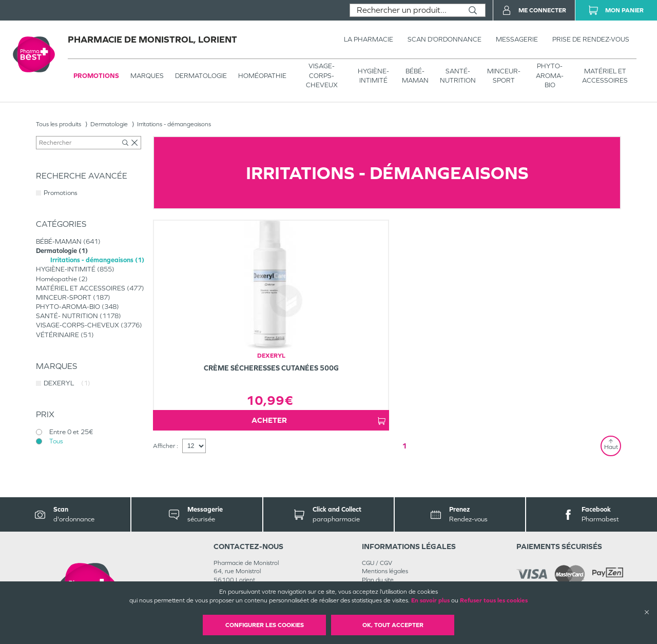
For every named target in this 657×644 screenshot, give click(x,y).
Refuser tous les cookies (494, 600)
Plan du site (378, 580)
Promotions (96, 76)
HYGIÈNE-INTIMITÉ (373, 76)
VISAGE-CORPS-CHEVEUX (322, 75)
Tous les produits (59, 124)
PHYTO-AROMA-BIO (550, 75)
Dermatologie (201, 76)
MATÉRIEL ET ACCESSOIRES (605, 76)
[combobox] (405, 10)
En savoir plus (430, 600)
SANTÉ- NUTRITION (458, 76)
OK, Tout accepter (393, 625)
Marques (147, 76)
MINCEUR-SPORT (504, 76)
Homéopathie (262, 76)
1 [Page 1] (404, 446)
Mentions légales (385, 571)
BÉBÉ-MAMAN (415, 76)
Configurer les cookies (265, 625)
